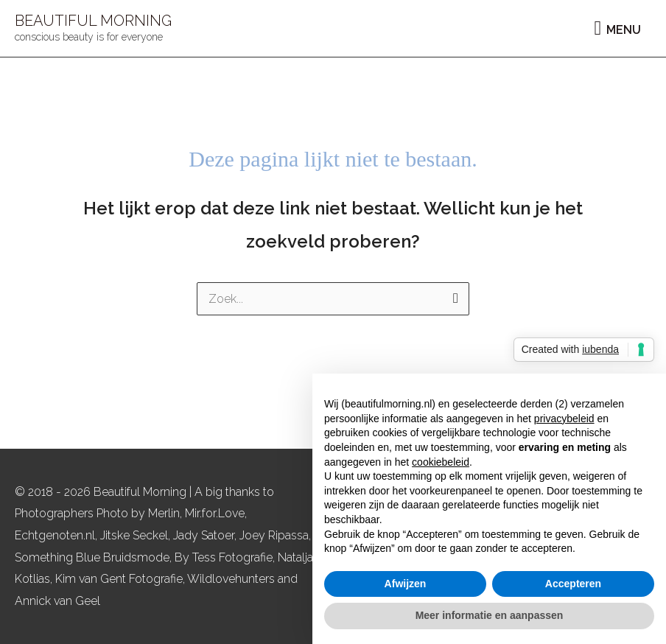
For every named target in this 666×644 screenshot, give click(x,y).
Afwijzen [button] (406, 584)
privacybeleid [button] (564, 419)
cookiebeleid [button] (441, 462)
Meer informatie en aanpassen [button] (490, 615)
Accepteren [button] (573, 584)
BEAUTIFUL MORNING (93, 21)
